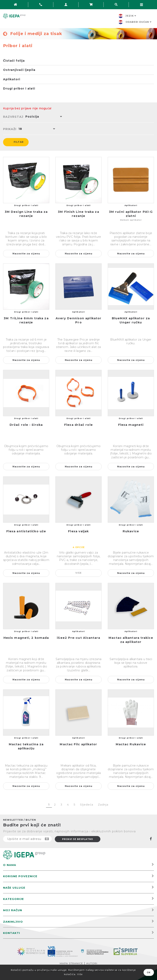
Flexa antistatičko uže (26, 531)
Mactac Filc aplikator (78, 744)
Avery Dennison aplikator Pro (78, 320)
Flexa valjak (78, 531)
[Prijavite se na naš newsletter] (27, 839)
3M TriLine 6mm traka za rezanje (26, 320)
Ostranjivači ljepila (19, 70)
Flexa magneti (131, 425)
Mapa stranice (71, 963)
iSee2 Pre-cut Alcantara (78, 638)
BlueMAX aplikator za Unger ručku (131, 320)
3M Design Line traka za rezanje (26, 214)
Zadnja (103, 804)
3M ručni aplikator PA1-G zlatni (131, 214)
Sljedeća (87, 804)
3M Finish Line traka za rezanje (78, 214)
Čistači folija (14, 61)
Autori (92, 963)
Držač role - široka (26, 425)
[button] (43, 117)
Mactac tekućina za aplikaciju (26, 746)
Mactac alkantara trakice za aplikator (131, 640)
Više (79, 573)
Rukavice (131, 531)
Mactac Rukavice (131, 744)
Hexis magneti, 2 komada (26, 638)
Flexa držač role (78, 425)
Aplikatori (12, 79)
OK (149, 973)
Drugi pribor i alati (19, 88)
